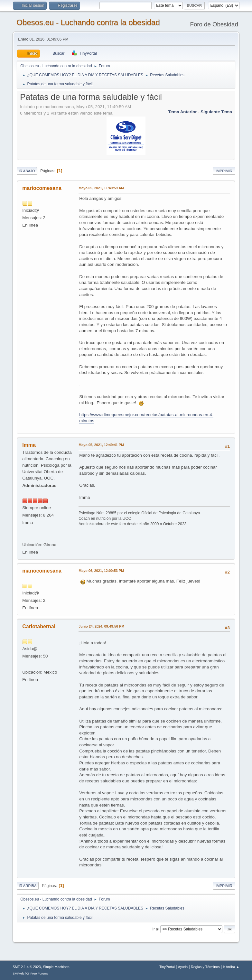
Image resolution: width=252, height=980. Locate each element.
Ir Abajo (27, 171)
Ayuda (183, 967)
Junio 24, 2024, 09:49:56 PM (101, 626)
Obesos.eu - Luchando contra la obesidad (88, 22)
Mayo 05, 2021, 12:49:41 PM (101, 445)
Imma (29, 445)
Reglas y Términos (205, 967)
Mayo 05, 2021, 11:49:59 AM (101, 188)
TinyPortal (167, 967)
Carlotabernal (39, 626)
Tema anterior (183, 112)
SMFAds (19, 973)
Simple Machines (56, 967)
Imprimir (224, 171)
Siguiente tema (216, 112)
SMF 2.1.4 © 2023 (27, 967)
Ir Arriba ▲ (231, 967)
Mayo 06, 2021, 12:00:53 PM (101, 571)
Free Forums (39, 973)
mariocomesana (42, 188)
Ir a (155, 929)
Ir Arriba (28, 886)
